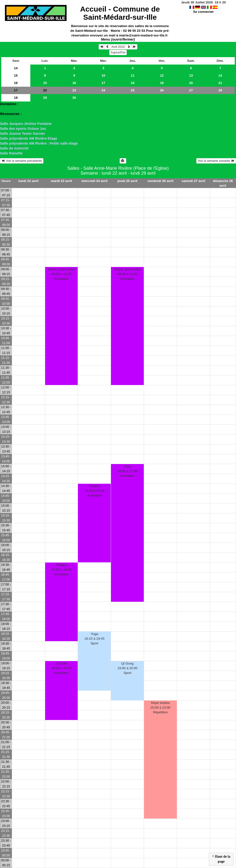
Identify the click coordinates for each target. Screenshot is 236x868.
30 (74, 98)
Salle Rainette (11, 153)
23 (74, 90)
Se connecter (203, 12)
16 (16, 83)
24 (103, 90)
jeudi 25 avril (127, 181)
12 (162, 75)
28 (220, 90)
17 (103, 83)
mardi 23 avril (61, 181)
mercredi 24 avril (94, 181)
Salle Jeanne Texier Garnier (23, 134)
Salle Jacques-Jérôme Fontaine (26, 124)
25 (133, 90)
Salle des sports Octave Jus (23, 129)
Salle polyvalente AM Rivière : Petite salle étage (39, 143)
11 (133, 75)
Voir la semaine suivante (216, 161)
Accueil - (120, 13)
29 (45, 98)
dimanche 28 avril (223, 183)
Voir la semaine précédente (22, 161)
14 (16, 68)
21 (220, 83)
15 (16, 75)
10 (103, 75)
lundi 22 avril (28, 181)
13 (191, 75)
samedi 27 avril (194, 181)
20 (191, 83)
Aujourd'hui (118, 52)
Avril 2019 (118, 47)
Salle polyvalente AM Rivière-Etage (29, 138)
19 (162, 83)
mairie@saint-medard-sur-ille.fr (143, 35)
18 (133, 83)
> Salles (7, 109)
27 (191, 90)
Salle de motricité (14, 148)
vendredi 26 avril (160, 181)
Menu (118, 39)
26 (162, 90)
